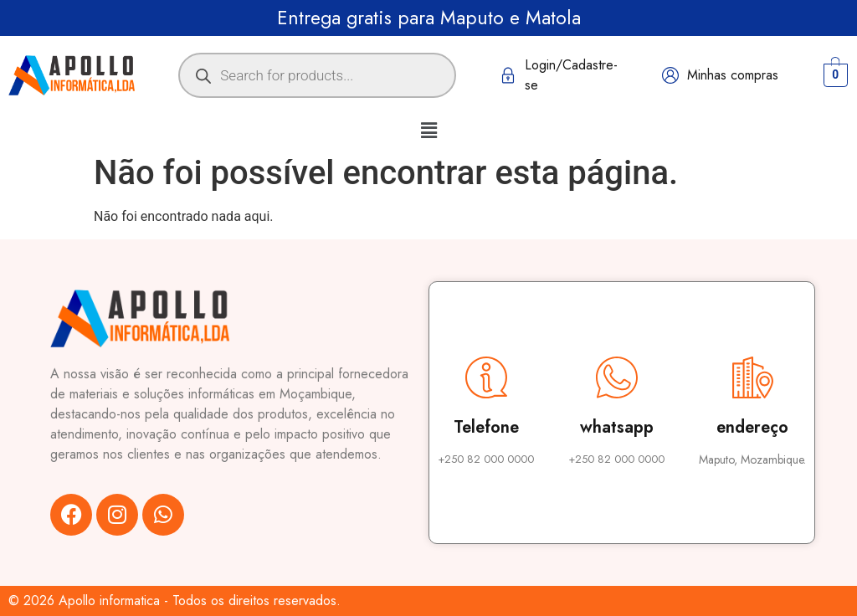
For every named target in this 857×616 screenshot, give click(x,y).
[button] (428, 131)
